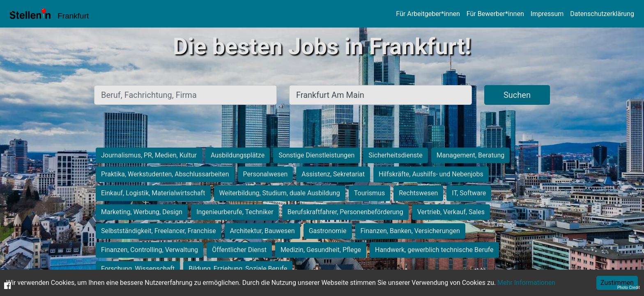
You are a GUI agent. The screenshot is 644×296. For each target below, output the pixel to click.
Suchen (517, 95)
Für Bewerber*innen (495, 14)
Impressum (547, 14)
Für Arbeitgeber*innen (428, 14)
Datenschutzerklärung (602, 14)
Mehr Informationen (526, 283)
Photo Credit (629, 288)
